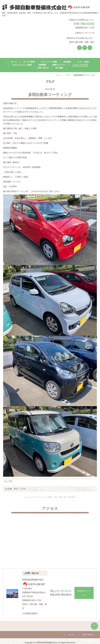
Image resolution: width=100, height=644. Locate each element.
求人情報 (59, 68)
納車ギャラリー (59, 65)
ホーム (14, 62)
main (50, 497)
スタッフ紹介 (83, 62)
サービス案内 (29, 62)
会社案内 (67, 62)
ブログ (68, 75)
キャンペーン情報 (49, 62)
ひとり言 (8, 481)
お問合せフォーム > (84, 593)
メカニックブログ (80, 65)
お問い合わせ (43, 68)
